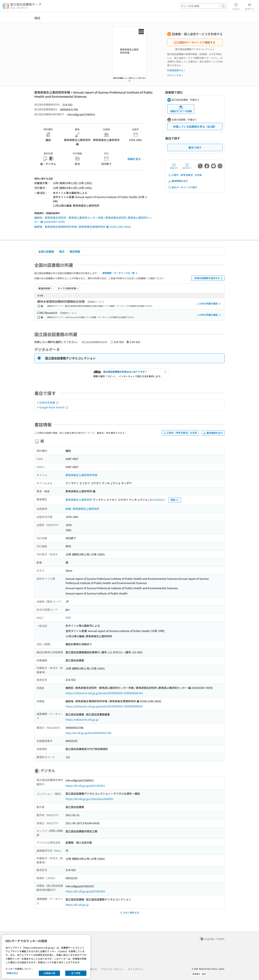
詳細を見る (134, 159)
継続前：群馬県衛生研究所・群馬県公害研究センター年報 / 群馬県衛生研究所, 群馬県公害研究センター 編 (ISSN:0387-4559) (93, 220)
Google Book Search (54, 407)
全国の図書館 (46, 251)
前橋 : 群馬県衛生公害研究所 (82, 509)
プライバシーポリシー (112, 969)
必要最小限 (49, 973)
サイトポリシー (136, 969)
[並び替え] (45, 288)
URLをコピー (187, 166)
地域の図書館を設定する (209, 278)
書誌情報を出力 (178, 181)
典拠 (175, 500)
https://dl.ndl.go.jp (77, 905)
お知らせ (92, 969)
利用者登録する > (176, 70)
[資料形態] (68, 288)
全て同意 (76, 973)
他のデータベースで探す (183, 187)
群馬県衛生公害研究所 (79, 500)
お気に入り (174, 166)
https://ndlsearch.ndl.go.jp (82, 719)
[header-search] (203, 6)
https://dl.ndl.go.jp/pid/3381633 (85, 891)
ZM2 (68, 617)
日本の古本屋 (49, 402)
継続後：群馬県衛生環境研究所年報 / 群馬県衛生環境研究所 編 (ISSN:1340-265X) (83, 227)
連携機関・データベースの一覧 (120, 273)
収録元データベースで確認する (195, 42)
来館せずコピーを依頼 (181, 109)
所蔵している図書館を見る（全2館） (195, 126)
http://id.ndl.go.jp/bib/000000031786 (88, 733)
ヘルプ (236, 6)
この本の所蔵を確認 (209, 304)
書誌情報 (75, 251)
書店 (62, 251)
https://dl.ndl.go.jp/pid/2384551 (85, 786)
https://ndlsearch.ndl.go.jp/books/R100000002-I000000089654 (104, 706)
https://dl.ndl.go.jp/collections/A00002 (89, 799)
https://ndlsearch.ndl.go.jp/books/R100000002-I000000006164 (104, 693)
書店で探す (195, 147)
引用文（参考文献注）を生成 (185, 175)
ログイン (250, 6)
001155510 (156, 500)
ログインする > (175, 75)
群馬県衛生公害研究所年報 (81, 475)
